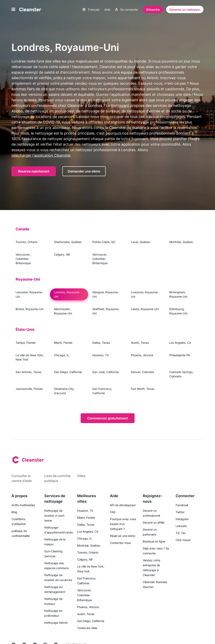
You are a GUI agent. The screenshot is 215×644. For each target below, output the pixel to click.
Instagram (182, 519)
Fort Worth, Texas (143, 389)
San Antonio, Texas (28, 372)
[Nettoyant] (30, 9)
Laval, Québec (141, 242)
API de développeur (123, 505)
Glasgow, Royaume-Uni (106, 294)
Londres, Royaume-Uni (67, 294)
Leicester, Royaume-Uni (29, 294)
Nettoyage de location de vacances (58, 577)
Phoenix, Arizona (142, 355)
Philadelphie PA (180, 355)
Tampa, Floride (26, 343)
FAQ (113, 512)
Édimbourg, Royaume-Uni (178, 311)
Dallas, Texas (101, 343)
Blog (14, 512)
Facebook (182, 505)
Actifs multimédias (23, 505)
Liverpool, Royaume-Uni (145, 294)
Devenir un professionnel (151, 513)
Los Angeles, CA (180, 343)
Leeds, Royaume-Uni (145, 309)
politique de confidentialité (21, 533)
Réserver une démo (123, 536)
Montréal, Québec (181, 242)
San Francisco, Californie (102, 391)
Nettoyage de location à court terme (54, 516)
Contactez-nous (120, 543)
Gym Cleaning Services (53, 554)
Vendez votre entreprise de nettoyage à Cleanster (151, 568)
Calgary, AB (62, 254)
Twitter (180, 512)
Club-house (183, 540)
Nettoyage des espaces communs (57, 566)
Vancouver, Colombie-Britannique (23, 259)
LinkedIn (181, 526)
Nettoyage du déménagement (55, 589)
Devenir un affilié (154, 522)
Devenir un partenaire (150, 532)
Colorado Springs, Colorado (181, 374)
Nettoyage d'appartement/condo (59, 530)
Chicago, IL (62, 355)
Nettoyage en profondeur (53, 613)
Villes (81, 476)
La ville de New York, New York (30, 357)
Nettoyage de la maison (55, 542)
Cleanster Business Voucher (155, 584)
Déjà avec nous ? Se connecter (156, 551)
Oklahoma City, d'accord (64, 391)
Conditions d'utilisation (19, 521)
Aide (107, 10)
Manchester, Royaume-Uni (63, 311)
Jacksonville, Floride (29, 389)
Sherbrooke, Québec (68, 242)
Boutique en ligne (154, 541)
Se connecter (127, 10)
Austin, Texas (140, 343)
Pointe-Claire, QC (104, 242)
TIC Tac (181, 533)
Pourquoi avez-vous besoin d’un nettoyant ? (123, 524)
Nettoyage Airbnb (56, 623)
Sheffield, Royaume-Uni (106, 311)
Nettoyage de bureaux (53, 601)
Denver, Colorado (142, 372)
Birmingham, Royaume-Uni (178, 294)
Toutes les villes (87, 628)
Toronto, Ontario (26, 242)
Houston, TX (101, 355)
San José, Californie (106, 372)
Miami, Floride (63, 343)
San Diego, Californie (68, 372)
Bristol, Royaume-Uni (30, 309)
